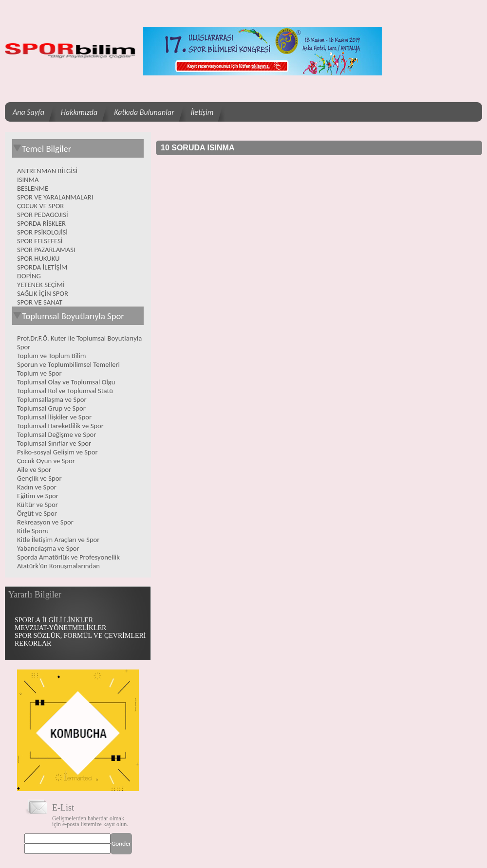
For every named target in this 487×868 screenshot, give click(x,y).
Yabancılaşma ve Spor (48, 548)
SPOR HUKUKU (38, 258)
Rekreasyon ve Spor (45, 522)
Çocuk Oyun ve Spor (46, 461)
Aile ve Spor (34, 470)
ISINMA (28, 180)
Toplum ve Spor (39, 373)
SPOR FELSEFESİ (40, 241)
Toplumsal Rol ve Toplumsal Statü (65, 391)
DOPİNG (29, 276)
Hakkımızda (79, 112)
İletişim (202, 112)
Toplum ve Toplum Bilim (52, 356)
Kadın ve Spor (37, 487)
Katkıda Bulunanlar (144, 112)
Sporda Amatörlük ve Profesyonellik (68, 557)
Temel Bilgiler (42, 149)
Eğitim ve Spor (38, 496)
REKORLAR (33, 643)
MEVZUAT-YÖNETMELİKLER (60, 628)
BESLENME (33, 188)
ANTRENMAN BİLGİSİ (47, 171)
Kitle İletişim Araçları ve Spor (58, 540)
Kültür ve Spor (37, 505)
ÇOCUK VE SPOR (40, 206)
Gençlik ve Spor (39, 478)
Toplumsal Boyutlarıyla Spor (68, 316)
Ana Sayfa (28, 112)
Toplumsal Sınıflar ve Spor (54, 443)
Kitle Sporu (33, 531)
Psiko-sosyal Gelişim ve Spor (57, 452)
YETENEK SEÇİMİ (41, 285)
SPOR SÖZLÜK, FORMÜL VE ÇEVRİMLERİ (80, 636)
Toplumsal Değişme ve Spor (56, 434)
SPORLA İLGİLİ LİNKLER (54, 620)
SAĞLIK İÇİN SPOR (43, 293)
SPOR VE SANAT (40, 302)
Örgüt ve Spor (37, 513)
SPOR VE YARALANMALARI (55, 197)
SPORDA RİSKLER (41, 223)
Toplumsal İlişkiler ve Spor (54, 417)
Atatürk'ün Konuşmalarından (58, 566)
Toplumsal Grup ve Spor (51, 408)
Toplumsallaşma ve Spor (52, 399)
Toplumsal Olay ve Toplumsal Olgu (66, 382)
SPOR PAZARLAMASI (46, 250)
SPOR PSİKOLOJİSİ (42, 232)
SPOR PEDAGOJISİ (43, 215)
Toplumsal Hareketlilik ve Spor (60, 426)
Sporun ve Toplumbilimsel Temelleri (68, 364)
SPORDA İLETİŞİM (42, 267)
